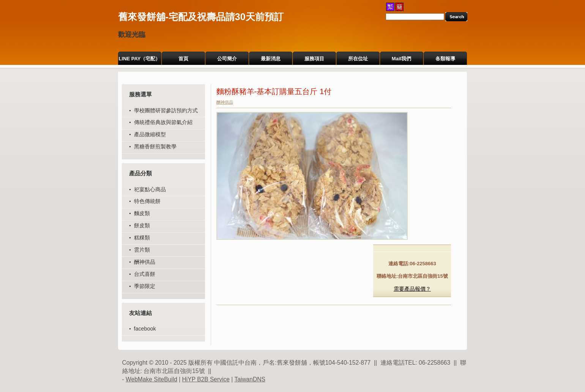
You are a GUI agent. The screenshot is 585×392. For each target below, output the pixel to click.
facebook (145, 329)
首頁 (183, 59)
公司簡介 (227, 59)
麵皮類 (142, 213)
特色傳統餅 (147, 201)
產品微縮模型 (150, 134)
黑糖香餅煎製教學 (155, 146)
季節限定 (145, 286)
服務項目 (314, 59)
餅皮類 (142, 225)
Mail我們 (401, 59)
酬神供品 (145, 262)
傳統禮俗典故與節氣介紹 (163, 122)
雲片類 (142, 250)
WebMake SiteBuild (151, 379)
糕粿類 (142, 238)
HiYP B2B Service (206, 379)
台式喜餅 (145, 274)
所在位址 (358, 59)
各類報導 (445, 59)
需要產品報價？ (412, 289)
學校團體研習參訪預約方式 (166, 110)
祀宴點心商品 (150, 189)
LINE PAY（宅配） (140, 59)
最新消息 (271, 59)
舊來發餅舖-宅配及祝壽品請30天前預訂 (201, 17)
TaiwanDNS (250, 379)
